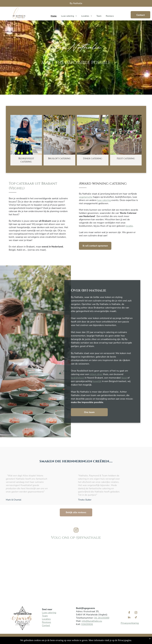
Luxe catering (49, 613)
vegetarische (86, 197)
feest (124, 378)
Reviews (46, 622)
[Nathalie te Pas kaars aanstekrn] (46, 569)
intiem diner (96, 374)
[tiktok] (136, 618)
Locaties (46, 619)
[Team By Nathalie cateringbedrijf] (17, 569)
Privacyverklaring (130, 623)
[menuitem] (54, 16)
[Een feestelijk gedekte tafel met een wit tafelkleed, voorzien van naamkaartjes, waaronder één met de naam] (106, 569)
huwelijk (97, 381)
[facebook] (129, 613)
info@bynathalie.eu (92, 621)
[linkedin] (129, 618)
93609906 (87, 624)
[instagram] (136, 613)
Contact (46, 625)
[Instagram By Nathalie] (76, 532)
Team (45, 616)
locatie (129, 226)
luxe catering (104, 200)
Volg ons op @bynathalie (76, 538)
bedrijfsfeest (77, 378)
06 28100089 (102, 618)
